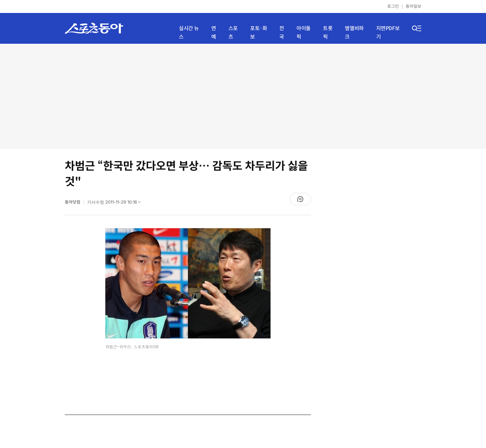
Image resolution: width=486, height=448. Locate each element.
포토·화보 (259, 33)
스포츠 (233, 33)
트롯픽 (328, 33)
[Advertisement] (243, 96)
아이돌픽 (304, 33)
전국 (282, 33)
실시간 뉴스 (189, 33)
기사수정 (116, 204)
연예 (214, 33)
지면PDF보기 (388, 33)
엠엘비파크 (354, 33)
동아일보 (413, 6)
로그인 (393, 6)
